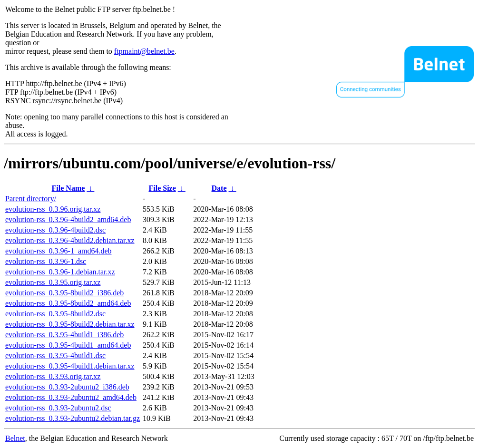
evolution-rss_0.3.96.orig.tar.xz (53, 209)
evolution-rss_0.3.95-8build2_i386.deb (64, 293)
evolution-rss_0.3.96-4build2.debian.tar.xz (70, 240)
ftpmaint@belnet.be (144, 51)
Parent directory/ (31, 199)
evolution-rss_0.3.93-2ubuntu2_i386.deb (67, 387)
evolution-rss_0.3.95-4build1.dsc (55, 355)
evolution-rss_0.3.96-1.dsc (46, 261)
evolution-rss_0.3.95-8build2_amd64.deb (68, 303)
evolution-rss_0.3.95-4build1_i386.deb (64, 335)
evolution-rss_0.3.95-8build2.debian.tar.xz (70, 324)
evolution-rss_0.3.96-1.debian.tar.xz (60, 272)
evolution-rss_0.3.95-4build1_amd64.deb (68, 345)
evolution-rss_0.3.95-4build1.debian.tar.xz (70, 366)
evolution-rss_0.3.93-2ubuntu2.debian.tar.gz (73, 418)
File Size (162, 188)
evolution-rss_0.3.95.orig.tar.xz (53, 282)
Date (219, 188)
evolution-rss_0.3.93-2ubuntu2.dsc (58, 408)
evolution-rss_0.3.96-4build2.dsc (55, 230)
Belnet (15, 438)
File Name (68, 188)
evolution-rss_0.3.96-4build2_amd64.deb (68, 219)
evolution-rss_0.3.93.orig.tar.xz (53, 376)
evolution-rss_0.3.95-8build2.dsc (55, 314)
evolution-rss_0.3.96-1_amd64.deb (59, 251)
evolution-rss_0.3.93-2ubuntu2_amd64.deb (71, 397)
